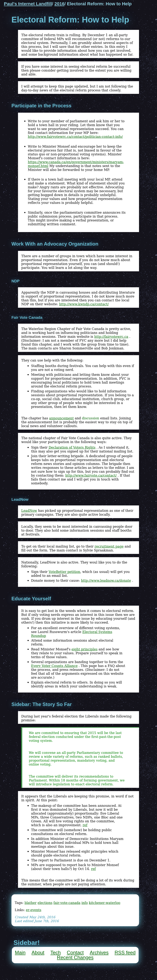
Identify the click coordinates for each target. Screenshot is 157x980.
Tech (56, 952)
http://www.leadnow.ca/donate (106, 581)
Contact (75, 952)
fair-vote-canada (67, 903)
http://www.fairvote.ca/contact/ (91, 475)
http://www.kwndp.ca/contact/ (84, 304)
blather (31, 903)
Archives (99, 952)
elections (45, 903)
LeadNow (29, 511)
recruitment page (109, 546)
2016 (59, 4)
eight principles (85, 649)
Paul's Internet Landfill (28, 4)
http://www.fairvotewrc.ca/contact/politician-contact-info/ (75, 137)
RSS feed (125, 952)
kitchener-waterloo (104, 903)
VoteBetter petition (64, 572)
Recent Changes (75, 957)
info (85, 903)
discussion (91, 418)
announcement (61, 418)
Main (20, 952)
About (38, 952)
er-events (33, 910)
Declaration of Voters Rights (72, 447)
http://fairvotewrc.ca (111, 337)
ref (85, 825)
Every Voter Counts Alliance (54, 666)
